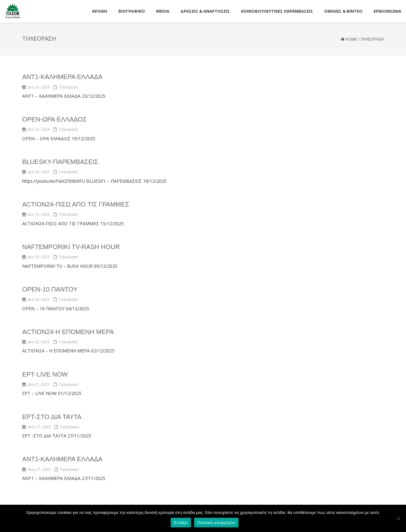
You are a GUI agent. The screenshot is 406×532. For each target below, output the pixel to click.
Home (351, 39)
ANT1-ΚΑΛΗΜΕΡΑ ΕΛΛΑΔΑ (62, 77)
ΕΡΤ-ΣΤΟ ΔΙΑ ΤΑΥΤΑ (52, 417)
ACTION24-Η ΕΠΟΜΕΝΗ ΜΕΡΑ (68, 332)
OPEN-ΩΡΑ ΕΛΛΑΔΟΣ (54, 119)
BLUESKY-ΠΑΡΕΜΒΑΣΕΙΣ (60, 162)
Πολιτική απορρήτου (216, 523)
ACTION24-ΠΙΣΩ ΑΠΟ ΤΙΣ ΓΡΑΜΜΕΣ (75, 204)
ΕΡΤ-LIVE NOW (45, 374)
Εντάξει (181, 523)
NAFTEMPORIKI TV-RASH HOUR (71, 247)
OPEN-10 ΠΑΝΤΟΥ (50, 289)
